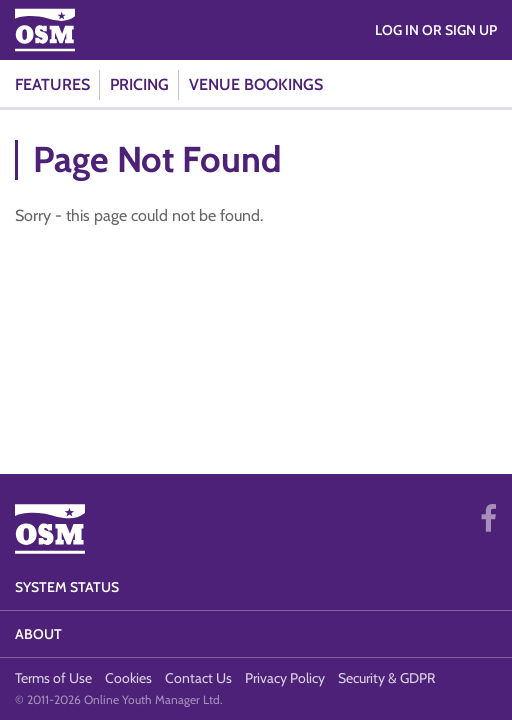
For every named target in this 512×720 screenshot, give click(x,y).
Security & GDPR (386, 678)
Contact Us (198, 678)
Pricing (139, 84)
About (38, 634)
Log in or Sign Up (436, 30)
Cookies (128, 678)
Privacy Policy (285, 678)
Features (52, 84)
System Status (67, 587)
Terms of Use (53, 678)
